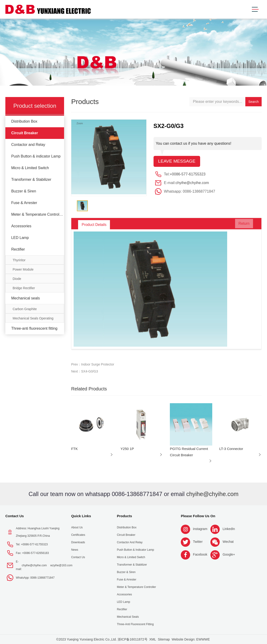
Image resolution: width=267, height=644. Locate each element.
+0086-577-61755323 (188, 174)
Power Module (23, 269)
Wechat (228, 542)
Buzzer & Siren (24, 191)
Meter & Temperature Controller (37, 214)
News (75, 550)
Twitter (198, 542)
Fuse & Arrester (24, 203)
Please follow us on (198, 516)
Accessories (21, 226)
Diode (17, 279)
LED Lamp (20, 238)
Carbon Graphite (25, 309)
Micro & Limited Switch (30, 168)
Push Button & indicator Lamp (36, 156)
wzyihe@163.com (61, 565)
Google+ (229, 554)
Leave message (178, 161)
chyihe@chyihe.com (192, 183)
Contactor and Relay (28, 145)
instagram (200, 529)
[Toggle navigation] (255, 9)
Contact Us (15, 516)
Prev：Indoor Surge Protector (92, 364)
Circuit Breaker (25, 133)
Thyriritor (19, 260)
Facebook (200, 554)
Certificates (78, 535)
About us (77, 527)
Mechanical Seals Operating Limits (33, 320)
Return (241, 225)
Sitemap (164, 639)
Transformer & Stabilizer (31, 179)
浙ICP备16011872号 (133, 639)
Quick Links (81, 516)
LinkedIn (229, 529)
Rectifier (18, 249)
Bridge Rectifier (24, 288)
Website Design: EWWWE (191, 639)
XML (153, 639)
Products (125, 516)
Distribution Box (24, 121)
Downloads (78, 542)
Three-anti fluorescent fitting (34, 328)
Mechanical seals (26, 298)
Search (253, 102)
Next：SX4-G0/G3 (84, 371)
